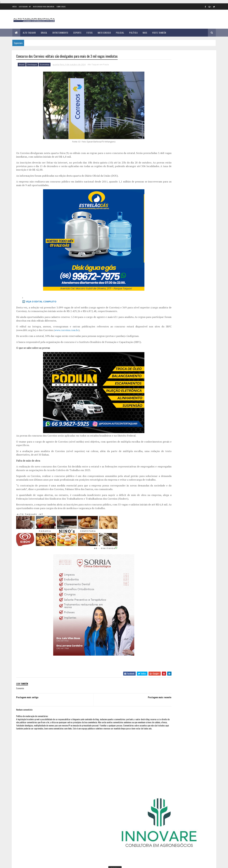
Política (133, 33)
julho (163, 282)
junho (163, 277)
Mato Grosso (104, 33)
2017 (163, 221)
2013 (163, 203)
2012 (163, 198)
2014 (163, 207)
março (163, 264)
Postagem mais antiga (27, 701)
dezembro (165, 303)
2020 (163, 234)
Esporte (77, 33)
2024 (163, 252)
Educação (184, 113)
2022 (163, 243)
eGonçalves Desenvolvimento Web (45, 864)
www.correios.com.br (73, 330)
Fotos (90, 33)
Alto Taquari (29, 33)
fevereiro (165, 260)
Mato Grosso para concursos (44, 7)
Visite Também (159, 33)
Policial (120, 33)
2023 (163, 247)
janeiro (164, 256)
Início (14, 7)
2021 (163, 238)
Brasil (44, 33)
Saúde (180, 125)
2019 (163, 230)
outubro (164, 295)
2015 (163, 212)
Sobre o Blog (61, 7)
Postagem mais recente (139, 701)
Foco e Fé (172, 119)
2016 (163, 216)
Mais (145, 33)
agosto (164, 286)
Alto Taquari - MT (25, 7)
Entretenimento (60, 33)
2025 (163, 309)
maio (162, 273)
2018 (163, 225)
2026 (163, 313)
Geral (181, 119)
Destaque (32, 65)
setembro (165, 290)
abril (162, 269)
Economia (45, 65)
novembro (165, 299)
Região (171, 125)
